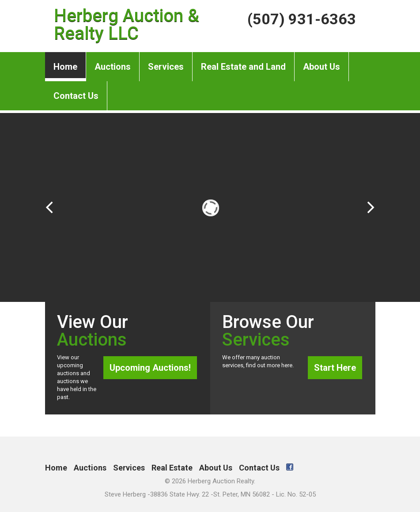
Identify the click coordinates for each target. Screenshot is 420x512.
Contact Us (76, 91)
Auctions (113, 62)
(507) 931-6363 (302, 19)
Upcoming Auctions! (150, 368)
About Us (322, 62)
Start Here (335, 368)
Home (65, 67)
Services (166, 62)
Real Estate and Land (243, 62)
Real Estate (172, 468)
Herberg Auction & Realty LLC (127, 24)
